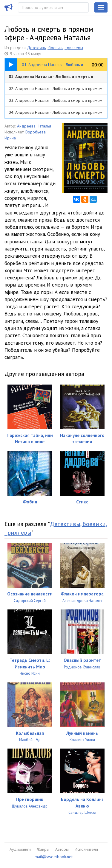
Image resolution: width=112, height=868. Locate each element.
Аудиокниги (20, 849)
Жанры (43, 849)
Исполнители (86, 849)
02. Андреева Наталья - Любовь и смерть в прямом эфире (56, 90)
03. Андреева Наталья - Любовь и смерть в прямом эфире (56, 102)
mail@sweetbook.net (54, 857)
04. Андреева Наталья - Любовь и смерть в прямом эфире (56, 114)
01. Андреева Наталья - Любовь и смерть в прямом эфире (51, 78)
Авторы (62, 849)
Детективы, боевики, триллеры (55, 48)
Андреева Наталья (34, 126)
